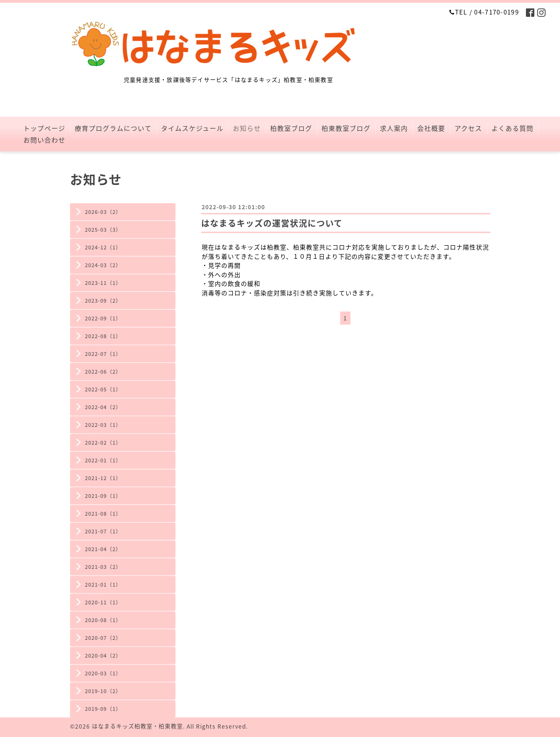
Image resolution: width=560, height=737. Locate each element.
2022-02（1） (103, 443)
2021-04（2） (103, 549)
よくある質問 (512, 128)
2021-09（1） (103, 496)
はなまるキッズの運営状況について (272, 223)
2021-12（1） (103, 478)
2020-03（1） (103, 673)
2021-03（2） (103, 567)
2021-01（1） (103, 585)
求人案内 (394, 128)
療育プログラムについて (113, 128)
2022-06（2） (103, 372)
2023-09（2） (103, 301)
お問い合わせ (44, 140)
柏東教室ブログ (346, 128)
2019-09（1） (103, 709)
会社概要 (431, 128)
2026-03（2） (103, 212)
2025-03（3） (103, 230)
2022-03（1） (103, 425)
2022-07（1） (103, 354)
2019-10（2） (103, 691)
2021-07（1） (103, 531)
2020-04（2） (103, 656)
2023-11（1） (103, 283)
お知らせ (247, 128)
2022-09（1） (103, 318)
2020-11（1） (103, 602)
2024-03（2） (103, 265)
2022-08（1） (103, 336)
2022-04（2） (103, 407)
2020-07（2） (103, 638)
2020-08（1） (103, 620)
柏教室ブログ (291, 128)
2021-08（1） (103, 514)
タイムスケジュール (192, 128)
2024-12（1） (103, 247)
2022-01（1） (103, 460)
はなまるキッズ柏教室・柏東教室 (137, 726)
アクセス (468, 128)
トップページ (44, 128)
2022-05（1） (103, 389)
